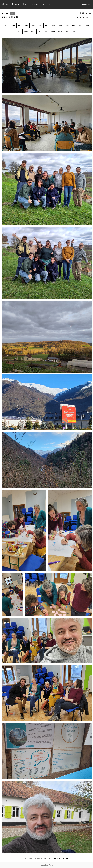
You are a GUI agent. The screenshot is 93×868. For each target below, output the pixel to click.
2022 (40, 31)
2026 (67, 31)
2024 (53, 31)
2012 (47, 26)
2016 (74, 26)
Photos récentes (31, 4)
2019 (19, 31)
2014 (60, 26)
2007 (13, 26)
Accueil (6, 13)
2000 (6, 26)
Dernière (65, 858)
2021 (33, 31)
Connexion (86, 4)
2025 (60, 31)
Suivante (57, 858)
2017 (80, 26)
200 (50, 858)
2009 (26, 26)
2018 (87, 26)
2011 (40, 26)
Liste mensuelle (85, 17)
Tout (73, 31)
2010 (33, 26)
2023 (46, 31)
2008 (20, 26)
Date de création (10, 17)
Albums (6, 4)
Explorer (16, 4)
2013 (53, 26)
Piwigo (51, 865)
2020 (26, 31)
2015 (67, 26)
